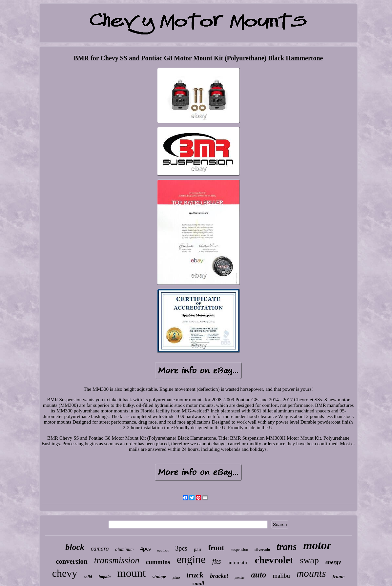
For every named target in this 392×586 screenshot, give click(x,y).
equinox (163, 550)
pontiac (239, 578)
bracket (219, 576)
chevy (65, 573)
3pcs (181, 548)
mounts (311, 573)
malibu (281, 576)
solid (88, 577)
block (75, 547)
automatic (238, 563)
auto (258, 575)
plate (176, 577)
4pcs (145, 549)
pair (198, 549)
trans (287, 547)
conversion (72, 561)
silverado (262, 550)
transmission (117, 560)
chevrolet (274, 560)
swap (309, 560)
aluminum (124, 549)
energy (333, 562)
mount (131, 573)
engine (191, 559)
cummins (158, 562)
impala (105, 577)
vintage (159, 577)
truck (195, 575)
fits (217, 561)
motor (317, 545)
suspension (240, 550)
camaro (100, 549)
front (216, 548)
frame (339, 576)
